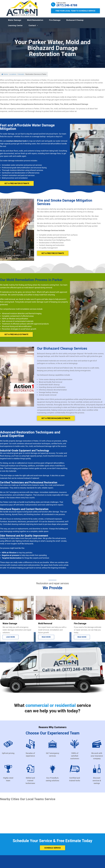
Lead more (11, 639)
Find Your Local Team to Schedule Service (75, 11)
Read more (46, 639)
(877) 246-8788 (67, 5)
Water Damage (15, 22)
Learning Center (15, 27)
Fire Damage (55, 22)
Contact (32, 27)
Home (5, 76)
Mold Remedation (35, 22)
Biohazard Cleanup (75, 22)
